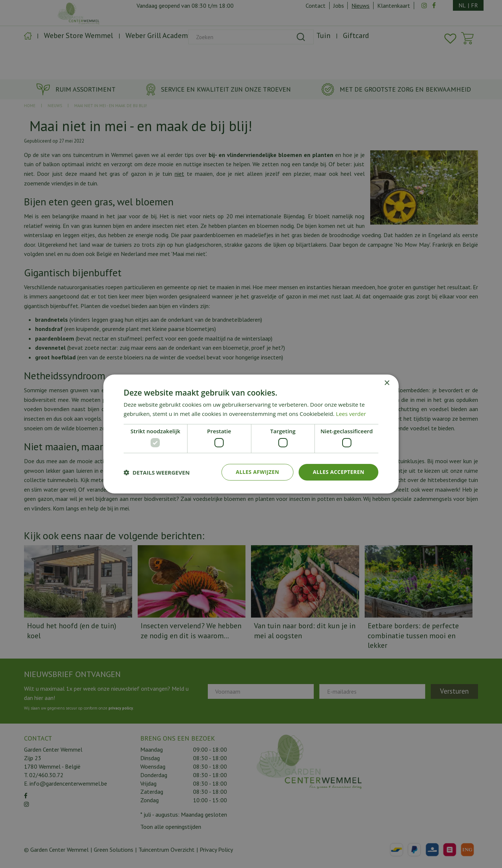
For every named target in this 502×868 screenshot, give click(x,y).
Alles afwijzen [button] (258, 472)
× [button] (387, 383)
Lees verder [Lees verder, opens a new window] (351, 414)
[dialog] (251, 434)
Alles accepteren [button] (338, 472)
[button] (157, 472)
